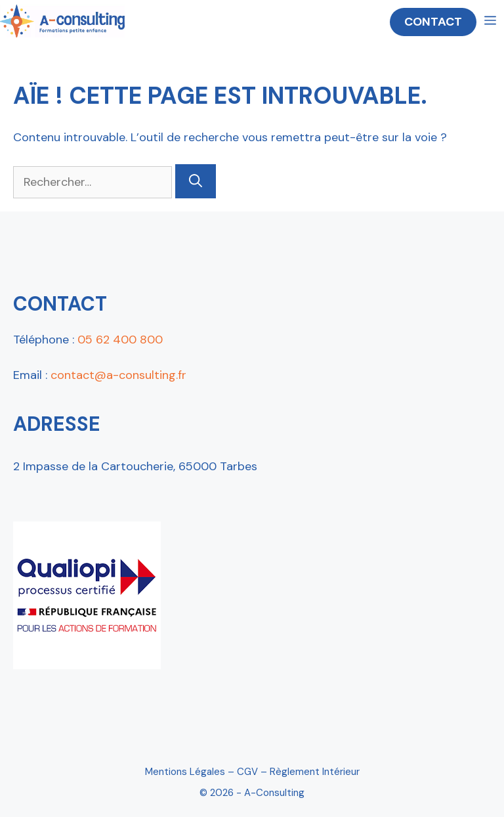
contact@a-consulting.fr (118, 375)
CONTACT (433, 22)
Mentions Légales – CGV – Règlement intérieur (252, 772)
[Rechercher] (196, 181)
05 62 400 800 (120, 340)
